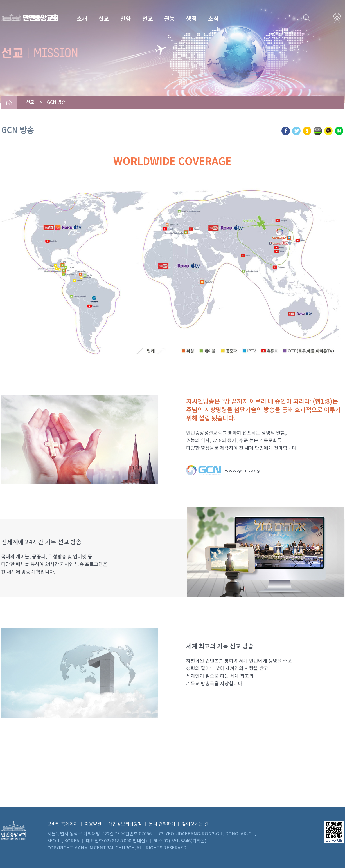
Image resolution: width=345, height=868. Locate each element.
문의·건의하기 (162, 824)
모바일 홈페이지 (63, 824)
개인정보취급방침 (125, 824)
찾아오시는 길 (195, 824)
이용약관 (93, 824)
